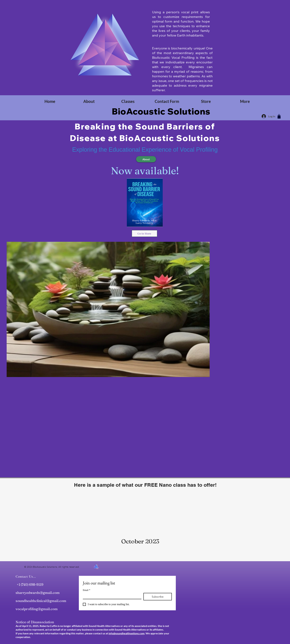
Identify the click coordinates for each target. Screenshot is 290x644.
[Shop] (279, 116)
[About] (146, 159)
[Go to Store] (145, 233)
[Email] (111, 596)
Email (86, 590)
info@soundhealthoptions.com (126, 633)
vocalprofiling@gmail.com (37, 609)
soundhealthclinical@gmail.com (41, 601)
